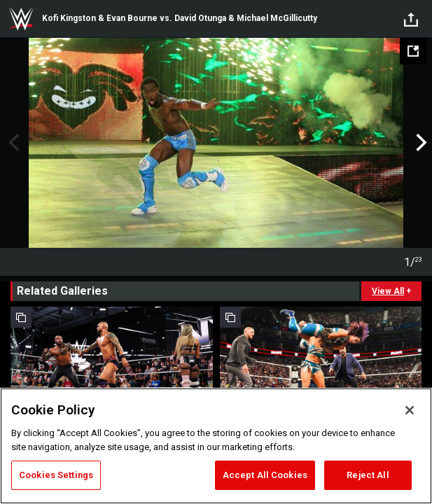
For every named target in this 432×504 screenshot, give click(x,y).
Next (420, 143)
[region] (216, 446)
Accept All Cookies (265, 475)
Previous (12, 143)
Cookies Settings (56, 475)
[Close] (410, 410)
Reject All (368, 475)
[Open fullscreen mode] (413, 51)
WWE (21, 19)
